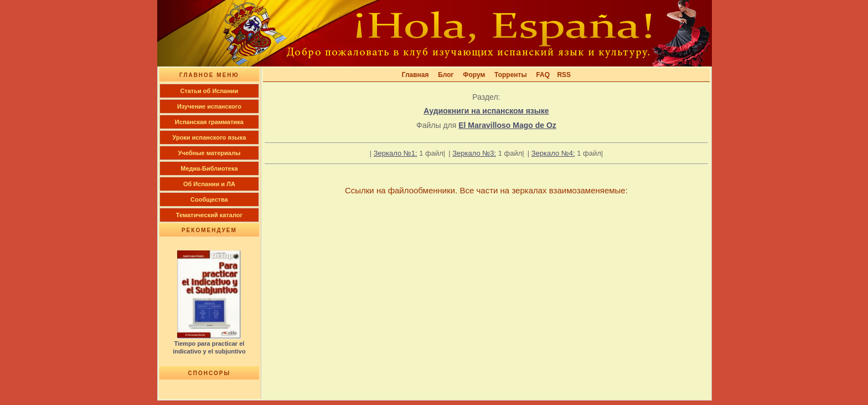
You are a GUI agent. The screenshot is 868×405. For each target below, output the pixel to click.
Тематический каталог (209, 215)
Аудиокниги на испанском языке (486, 111)
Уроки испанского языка (210, 137)
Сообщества (209, 199)
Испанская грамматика (209, 122)
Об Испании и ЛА (209, 184)
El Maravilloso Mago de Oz (507, 125)
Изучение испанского (209, 106)
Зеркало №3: (474, 153)
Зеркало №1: (396, 153)
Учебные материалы (210, 153)
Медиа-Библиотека (209, 168)
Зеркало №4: (553, 153)
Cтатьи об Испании (209, 91)
